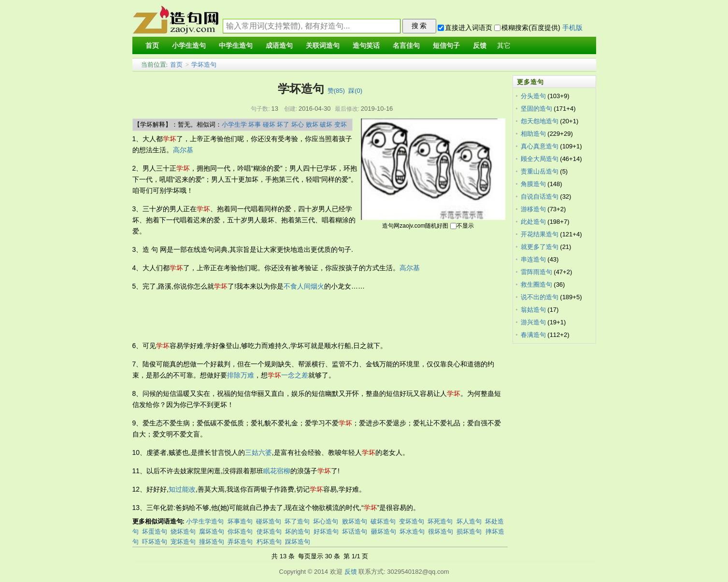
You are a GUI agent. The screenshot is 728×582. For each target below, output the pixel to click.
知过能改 (182, 489)
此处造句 (533, 222)
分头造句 (533, 96)
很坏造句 (441, 531)
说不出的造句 (540, 297)
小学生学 (234, 124)
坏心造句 (326, 521)
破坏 (326, 124)
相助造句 (533, 134)
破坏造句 (383, 521)
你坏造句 (240, 531)
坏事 (255, 124)
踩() (355, 91)
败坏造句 (355, 521)
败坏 (312, 124)
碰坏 (269, 124)
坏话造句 (355, 531)
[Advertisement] (308, 316)
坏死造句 (440, 521)
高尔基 (183, 150)
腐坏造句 (212, 531)
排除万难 (241, 375)
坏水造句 (412, 531)
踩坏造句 (298, 542)
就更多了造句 (540, 247)
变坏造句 (412, 521)
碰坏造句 (269, 521)
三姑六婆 (258, 452)
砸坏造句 (384, 531)
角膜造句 (533, 184)
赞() (336, 91)
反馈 (351, 572)
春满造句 (533, 335)
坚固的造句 (536, 109)
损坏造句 (469, 531)
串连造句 (533, 259)
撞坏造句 (212, 542)
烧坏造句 (183, 531)
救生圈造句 (536, 284)
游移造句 (533, 209)
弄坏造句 (240, 542)
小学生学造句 (205, 521)
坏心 (298, 124)
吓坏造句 (155, 542)
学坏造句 (204, 65)
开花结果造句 (540, 234)
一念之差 (295, 375)
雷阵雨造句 (536, 272)
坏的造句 (298, 531)
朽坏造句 (269, 542)
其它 (504, 46)
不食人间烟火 (304, 286)
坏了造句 (297, 521)
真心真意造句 (540, 146)
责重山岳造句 (540, 171)
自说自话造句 (540, 196)
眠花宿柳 (277, 471)
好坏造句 (326, 531)
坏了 (283, 124)
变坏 (341, 124)
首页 (176, 65)
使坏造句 (269, 531)
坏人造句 (469, 521)
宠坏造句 (183, 542)
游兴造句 (533, 322)
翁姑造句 (533, 310)
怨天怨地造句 (540, 121)
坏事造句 (240, 521)
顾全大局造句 (540, 159)
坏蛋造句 (155, 531)
